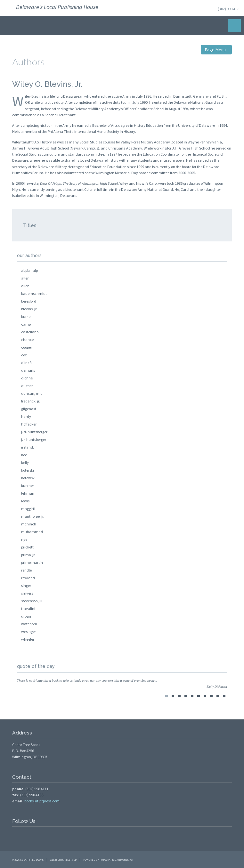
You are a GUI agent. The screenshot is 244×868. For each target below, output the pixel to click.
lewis (25, 501)
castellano (30, 332)
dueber (27, 386)
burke (26, 316)
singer (26, 585)
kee (24, 455)
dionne (27, 378)
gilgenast (29, 409)
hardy (26, 416)
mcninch (29, 524)
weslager (28, 632)
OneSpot (128, 860)
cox (24, 355)
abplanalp (29, 270)
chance (27, 340)
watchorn (29, 624)
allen (25, 278)
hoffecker (29, 424)
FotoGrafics (108, 860)
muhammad (32, 532)
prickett (27, 547)
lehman (28, 493)
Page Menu (216, 50)
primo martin (32, 562)
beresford (29, 301)
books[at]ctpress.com (42, 801)
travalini (28, 608)
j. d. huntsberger (34, 432)
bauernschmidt (34, 293)
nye (24, 539)
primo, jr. (28, 555)
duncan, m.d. (32, 393)
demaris (28, 370)
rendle (26, 570)
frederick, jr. (31, 401)
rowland (28, 578)
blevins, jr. (29, 309)
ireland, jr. (29, 447)
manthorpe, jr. (33, 516)
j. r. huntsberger (34, 439)
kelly (25, 462)
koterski (28, 470)
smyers (27, 593)
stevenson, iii (32, 601)
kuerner (28, 486)
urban (26, 616)
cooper (27, 347)
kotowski (28, 478)
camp (26, 324)
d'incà (26, 363)
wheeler (28, 639)
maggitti (28, 509)
